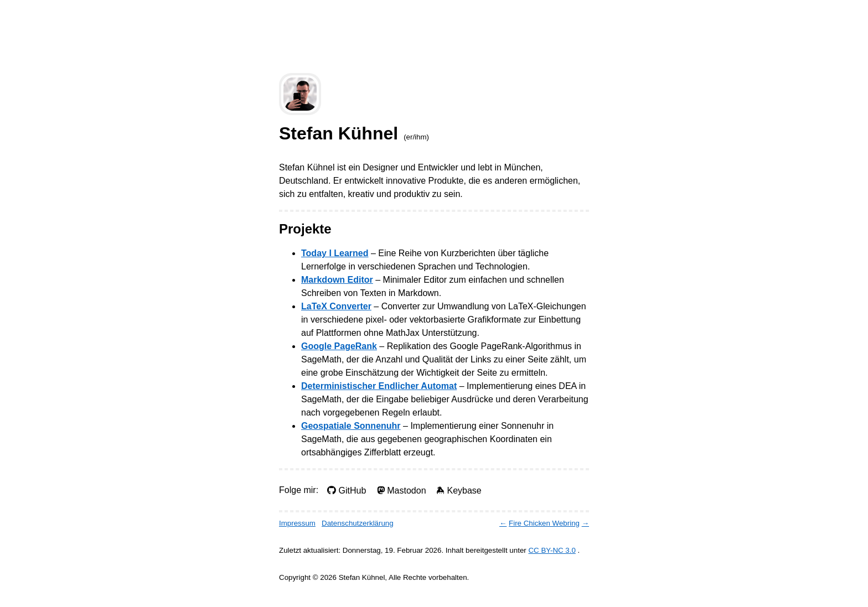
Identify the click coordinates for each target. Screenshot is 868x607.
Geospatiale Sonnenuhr (351, 426)
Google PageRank (339, 346)
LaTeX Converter (336, 306)
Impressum (297, 523)
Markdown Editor (337, 280)
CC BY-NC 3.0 (552, 550)
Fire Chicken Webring (544, 523)
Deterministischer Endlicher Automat (379, 386)
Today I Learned (335, 253)
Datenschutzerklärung (358, 523)
